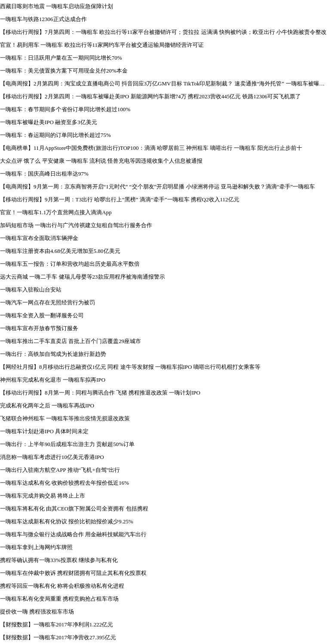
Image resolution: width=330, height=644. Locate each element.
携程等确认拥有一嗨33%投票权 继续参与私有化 (59, 560)
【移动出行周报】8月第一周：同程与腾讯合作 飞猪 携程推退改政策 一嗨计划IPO (100, 393)
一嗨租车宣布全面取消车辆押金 (39, 238)
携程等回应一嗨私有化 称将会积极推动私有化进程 (62, 586)
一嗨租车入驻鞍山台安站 (31, 290)
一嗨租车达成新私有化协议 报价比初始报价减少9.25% (67, 521)
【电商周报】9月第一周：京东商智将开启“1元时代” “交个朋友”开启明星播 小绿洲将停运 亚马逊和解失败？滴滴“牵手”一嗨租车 (157, 187)
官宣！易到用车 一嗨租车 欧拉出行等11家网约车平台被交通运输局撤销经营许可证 (102, 45)
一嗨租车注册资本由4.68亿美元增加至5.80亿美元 (60, 251)
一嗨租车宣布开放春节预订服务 (39, 328)
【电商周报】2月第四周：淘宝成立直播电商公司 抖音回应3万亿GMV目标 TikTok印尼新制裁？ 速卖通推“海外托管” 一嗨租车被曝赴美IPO (165, 84)
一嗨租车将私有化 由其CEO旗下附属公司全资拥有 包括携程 (74, 509)
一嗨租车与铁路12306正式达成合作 (43, 19)
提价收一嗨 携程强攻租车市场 (37, 612)
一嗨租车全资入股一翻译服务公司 (42, 315)
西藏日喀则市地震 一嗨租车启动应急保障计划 (57, 6)
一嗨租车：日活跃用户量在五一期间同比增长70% (61, 58)
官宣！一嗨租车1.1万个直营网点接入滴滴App (56, 212)
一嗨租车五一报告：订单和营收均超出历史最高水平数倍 (70, 264)
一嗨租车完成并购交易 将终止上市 (43, 496)
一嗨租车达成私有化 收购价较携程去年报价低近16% (64, 483)
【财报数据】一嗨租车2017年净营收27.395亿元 (58, 637)
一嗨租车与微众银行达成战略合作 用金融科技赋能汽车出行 (73, 534)
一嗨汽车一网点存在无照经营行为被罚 (47, 302)
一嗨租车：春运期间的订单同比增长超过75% (55, 135)
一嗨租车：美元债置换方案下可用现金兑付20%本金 (64, 71)
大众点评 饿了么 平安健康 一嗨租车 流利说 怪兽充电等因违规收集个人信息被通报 (101, 161)
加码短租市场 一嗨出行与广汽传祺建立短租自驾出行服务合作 (76, 225)
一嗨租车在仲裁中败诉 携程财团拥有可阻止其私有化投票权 (73, 573)
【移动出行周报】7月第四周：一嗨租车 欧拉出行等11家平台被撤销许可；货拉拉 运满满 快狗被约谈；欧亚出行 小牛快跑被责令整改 (163, 32)
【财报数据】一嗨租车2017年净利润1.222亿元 (57, 624)
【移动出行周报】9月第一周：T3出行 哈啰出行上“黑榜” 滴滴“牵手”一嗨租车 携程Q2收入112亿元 (120, 199)
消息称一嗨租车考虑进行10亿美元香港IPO (52, 457)
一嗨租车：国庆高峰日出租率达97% (44, 174)
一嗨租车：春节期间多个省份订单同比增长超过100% (65, 109)
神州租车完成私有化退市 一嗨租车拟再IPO (53, 380)
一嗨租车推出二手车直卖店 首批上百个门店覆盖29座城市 (70, 341)
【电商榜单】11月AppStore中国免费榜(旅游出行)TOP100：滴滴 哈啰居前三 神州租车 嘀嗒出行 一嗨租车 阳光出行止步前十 (151, 148)
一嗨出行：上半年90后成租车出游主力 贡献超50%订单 (67, 444)
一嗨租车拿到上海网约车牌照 (36, 547)
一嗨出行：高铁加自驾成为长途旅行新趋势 (53, 354)
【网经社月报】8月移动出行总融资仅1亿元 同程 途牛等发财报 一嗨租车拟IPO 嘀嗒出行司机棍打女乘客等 (130, 367)
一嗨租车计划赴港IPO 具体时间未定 (44, 431)
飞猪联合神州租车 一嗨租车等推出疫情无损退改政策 (65, 418)
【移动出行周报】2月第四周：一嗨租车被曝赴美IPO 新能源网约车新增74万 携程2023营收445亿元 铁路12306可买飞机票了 (150, 96)
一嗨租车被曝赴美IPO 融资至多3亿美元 (49, 122)
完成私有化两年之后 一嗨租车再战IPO (47, 406)
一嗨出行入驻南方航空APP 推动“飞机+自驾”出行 (60, 470)
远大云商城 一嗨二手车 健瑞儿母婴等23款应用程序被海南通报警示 (82, 277)
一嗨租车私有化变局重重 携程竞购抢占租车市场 (59, 599)
